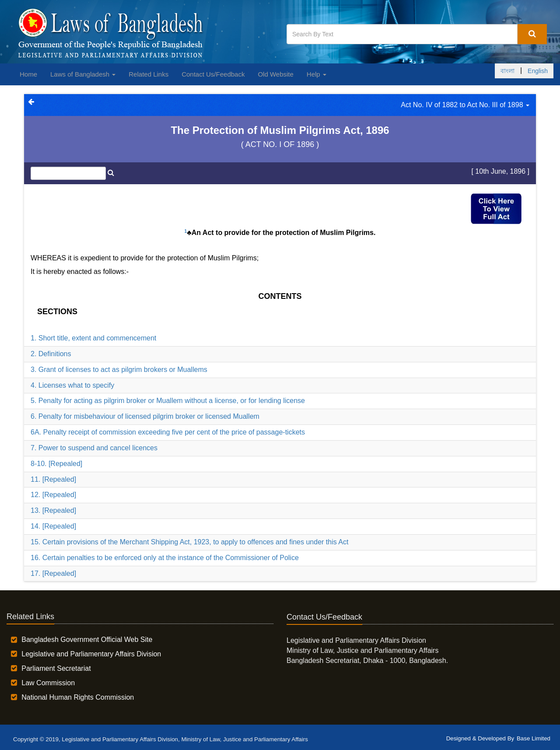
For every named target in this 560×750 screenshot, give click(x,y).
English (538, 71)
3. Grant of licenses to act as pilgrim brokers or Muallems (119, 370)
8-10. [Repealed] (56, 464)
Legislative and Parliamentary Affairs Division (91, 654)
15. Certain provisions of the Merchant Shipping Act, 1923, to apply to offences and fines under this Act (189, 542)
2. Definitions (51, 354)
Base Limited (534, 738)
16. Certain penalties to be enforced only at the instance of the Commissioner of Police (165, 558)
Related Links (149, 74)
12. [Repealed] (53, 495)
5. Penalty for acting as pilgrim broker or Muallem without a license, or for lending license (168, 401)
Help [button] (317, 74)
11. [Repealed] (53, 479)
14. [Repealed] (53, 526)
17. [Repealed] (53, 573)
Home (28, 74)
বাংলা (507, 71)
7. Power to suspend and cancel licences (94, 448)
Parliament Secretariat (56, 668)
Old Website (275, 74)
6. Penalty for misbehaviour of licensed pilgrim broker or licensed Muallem (145, 416)
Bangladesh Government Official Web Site (87, 640)
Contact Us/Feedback (213, 74)
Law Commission (48, 683)
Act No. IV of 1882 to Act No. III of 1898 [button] (465, 105)
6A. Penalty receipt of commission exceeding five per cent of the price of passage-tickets (168, 432)
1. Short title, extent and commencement (93, 338)
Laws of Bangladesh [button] (83, 74)
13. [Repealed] (53, 510)
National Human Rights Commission (78, 697)
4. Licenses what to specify (72, 385)
